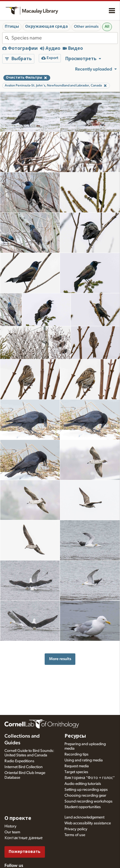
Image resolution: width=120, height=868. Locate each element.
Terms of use (75, 835)
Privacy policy (76, 829)
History (10, 826)
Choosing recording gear (85, 796)
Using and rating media (84, 760)
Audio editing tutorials (83, 784)
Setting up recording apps (86, 790)
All (107, 27)
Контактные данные (24, 838)
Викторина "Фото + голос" (90, 778)
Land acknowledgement (84, 817)
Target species (76, 772)
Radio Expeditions (19, 761)
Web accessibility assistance (88, 823)
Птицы (12, 27)
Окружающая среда (46, 27)
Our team (12, 832)
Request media (77, 766)
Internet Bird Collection (24, 767)
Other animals (86, 27)
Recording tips (76, 754)
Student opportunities (83, 807)
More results (60, 659)
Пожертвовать (25, 852)
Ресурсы (75, 736)
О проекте (18, 818)
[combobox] (64, 38)
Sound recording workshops (88, 801)
